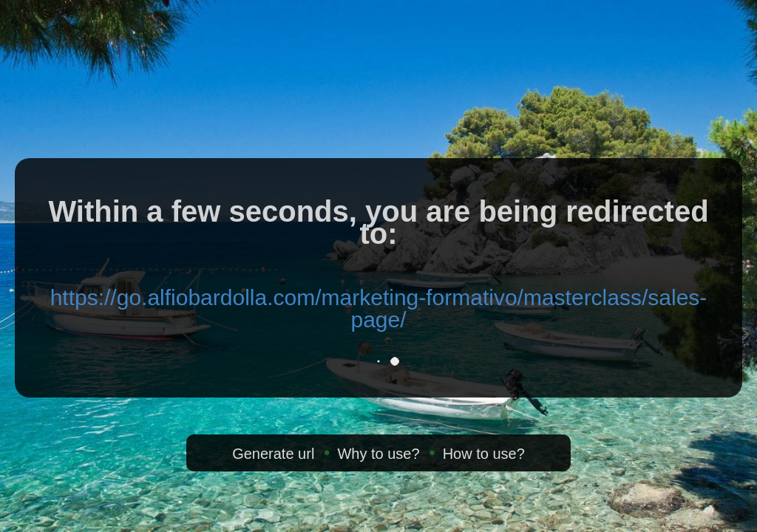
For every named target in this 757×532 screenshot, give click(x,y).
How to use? (484, 454)
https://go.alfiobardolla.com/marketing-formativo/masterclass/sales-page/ (379, 308)
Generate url (273, 454)
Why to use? (378, 454)
